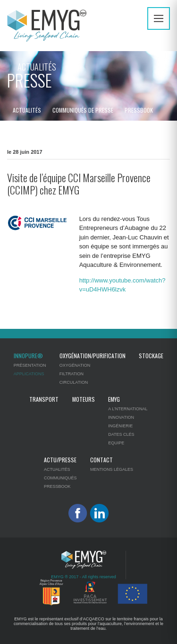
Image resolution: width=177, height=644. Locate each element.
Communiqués (60, 478)
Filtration (72, 374)
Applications (29, 374)
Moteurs (84, 399)
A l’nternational (128, 409)
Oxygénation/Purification (93, 356)
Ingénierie (120, 426)
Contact (101, 460)
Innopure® (28, 356)
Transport (44, 399)
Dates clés (121, 434)
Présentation (30, 365)
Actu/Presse (60, 460)
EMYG (114, 399)
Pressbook (139, 110)
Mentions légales (112, 469)
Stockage (151, 356)
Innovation (121, 417)
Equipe (116, 443)
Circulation (74, 382)
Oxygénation (75, 365)
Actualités (27, 110)
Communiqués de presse (83, 110)
